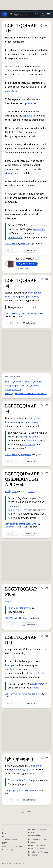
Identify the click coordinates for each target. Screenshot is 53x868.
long (14, 491)
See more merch (23, 269)
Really (8, 491)
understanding (16, 238)
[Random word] (37, 14)
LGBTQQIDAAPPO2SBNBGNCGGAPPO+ (26, 394)
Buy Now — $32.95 (27, 264)
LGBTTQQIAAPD (34, 382)
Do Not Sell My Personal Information (38, 854)
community (39, 229)
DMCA (5, 843)
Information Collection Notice (38, 831)
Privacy (5, 836)
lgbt (35, 780)
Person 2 (12, 510)
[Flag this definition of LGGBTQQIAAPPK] (46, 588)
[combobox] (24, 14)
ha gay (9, 601)
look (16, 608)
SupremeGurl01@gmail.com (32, 314)
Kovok (25, 618)
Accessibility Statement (12, 847)
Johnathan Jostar (13, 527)
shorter (35, 688)
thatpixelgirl (26, 455)
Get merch (29, 250)
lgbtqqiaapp (11, 386)
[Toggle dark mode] (43, 14)
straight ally (37, 673)
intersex (30, 770)
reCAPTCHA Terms (36, 849)
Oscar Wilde (28, 445)
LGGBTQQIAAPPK (31, 386)
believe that (22, 780)
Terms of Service (10, 840)
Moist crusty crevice (27, 791)
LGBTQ (32, 491)
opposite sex (12, 91)
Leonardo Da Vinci (31, 437)
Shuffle (26, 812)
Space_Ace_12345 (29, 694)
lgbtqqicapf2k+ (13, 390)
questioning (32, 297)
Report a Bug (8, 850)
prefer (41, 684)
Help (4, 833)
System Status (34, 836)
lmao (11, 608)
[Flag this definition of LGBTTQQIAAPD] (46, 636)
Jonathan (31, 441)
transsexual (11, 297)
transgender (34, 293)
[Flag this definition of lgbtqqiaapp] (46, 758)
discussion (41, 225)
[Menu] (48, 14)
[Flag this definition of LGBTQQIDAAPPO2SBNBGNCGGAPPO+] (46, 473)
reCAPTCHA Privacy (37, 845)
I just (35, 684)
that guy (23, 608)
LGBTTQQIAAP (11, 244)
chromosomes (13, 173)
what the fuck (25, 510)
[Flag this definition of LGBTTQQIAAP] (46, 26)
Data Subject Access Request (37, 841)
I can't (12, 780)
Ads (4, 830)
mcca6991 (25, 244)
